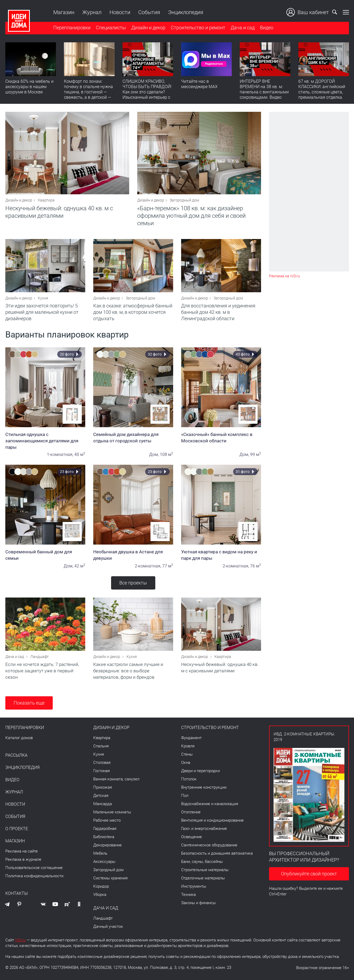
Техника (188, 895)
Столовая (102, 763)
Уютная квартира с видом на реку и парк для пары (221, 555)
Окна (186, 763)
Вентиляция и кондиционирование (212, 820)
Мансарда (103, 804)
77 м (168, 566)
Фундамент (191, 738)
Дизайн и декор (148, 28)
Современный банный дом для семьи (45, 555)
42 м (80, 566)
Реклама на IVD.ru (284, 276)
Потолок (189, 779)
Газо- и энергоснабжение (204, 829)
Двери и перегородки (200, 771)
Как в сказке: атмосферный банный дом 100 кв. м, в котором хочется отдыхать (133, 312)
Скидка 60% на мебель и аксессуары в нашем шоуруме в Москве (29, 87)
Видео (267, 28)
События (149, 12)
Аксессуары (104, 862)
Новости (120, 12)
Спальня (101, 746)
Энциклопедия (186, 12)
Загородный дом (184, 200)
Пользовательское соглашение (34, 868)
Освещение (192, 837)
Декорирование (107, 845)
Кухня (43, 298)
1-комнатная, (60, 454)
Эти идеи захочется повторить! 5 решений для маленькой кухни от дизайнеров (42, 312)
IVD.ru (20, 940)
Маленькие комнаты (112, 812)
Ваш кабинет (308, 12)
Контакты (17, 893)
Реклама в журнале (23, 859)
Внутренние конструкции (204, 787)
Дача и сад (243, 28)
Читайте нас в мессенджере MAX (199, 84)
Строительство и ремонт (198, 28)
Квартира (46, 200)
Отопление (191, 812)
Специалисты (111, 28)
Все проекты (133, 583)
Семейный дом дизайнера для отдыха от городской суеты (133, 438)
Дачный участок (108, 927)
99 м (256, 454)
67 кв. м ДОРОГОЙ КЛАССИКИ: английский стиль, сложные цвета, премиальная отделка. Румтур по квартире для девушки (322, 95)
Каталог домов (19, 738)
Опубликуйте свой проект (309, 874)
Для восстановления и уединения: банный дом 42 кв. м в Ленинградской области (219, 312)
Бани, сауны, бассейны (202, 862)
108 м (166, 454)
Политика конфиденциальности (34, 876)
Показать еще (29, 703)
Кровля (188, 746)
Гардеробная (105, 829)
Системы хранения (110, 878)
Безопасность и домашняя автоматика (217, 853)
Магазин (64, 12)
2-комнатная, (148, 566)
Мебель (100, 853)
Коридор (101, 886)
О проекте (17, 829)
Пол (185, 796)
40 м (80, 454)
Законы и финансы (198, 903)
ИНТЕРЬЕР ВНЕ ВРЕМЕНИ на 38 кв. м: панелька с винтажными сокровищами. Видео (264, 89)
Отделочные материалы (203, 878)
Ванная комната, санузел (116, 779)
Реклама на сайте (22, 851)
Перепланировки (72, 28)
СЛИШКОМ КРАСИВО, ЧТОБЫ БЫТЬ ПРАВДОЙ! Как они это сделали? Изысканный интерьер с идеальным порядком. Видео (147, 95)
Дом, (154, 454)
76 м (256, 566)
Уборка (100, 895)
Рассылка (16, 755)
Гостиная (101, 771)
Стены (187, 754)
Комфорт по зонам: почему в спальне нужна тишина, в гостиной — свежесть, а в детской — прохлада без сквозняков (89, 92)
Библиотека (104, 837)
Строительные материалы (205, 870)
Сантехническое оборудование (209, 845)
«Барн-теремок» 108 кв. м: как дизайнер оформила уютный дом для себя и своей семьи (191, 216)
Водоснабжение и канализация (210, 804)
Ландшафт (40, 657)
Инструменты (194, 886)
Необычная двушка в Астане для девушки (133, 555)
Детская (101, 796)
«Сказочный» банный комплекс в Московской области (221, 438)
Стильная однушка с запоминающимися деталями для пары (45, 441)
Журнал (92, 12)
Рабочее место (107, 820)
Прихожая (103, 787)
